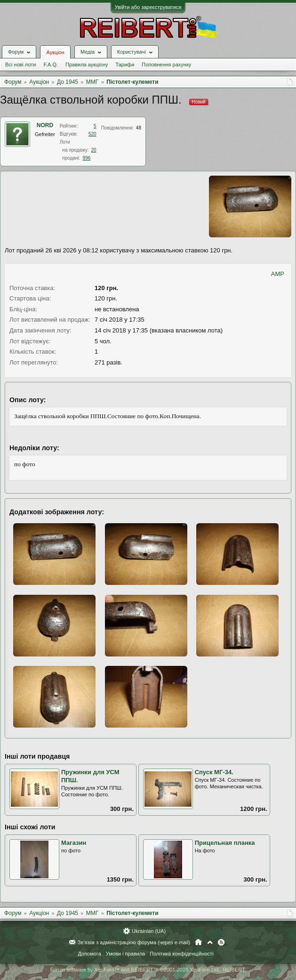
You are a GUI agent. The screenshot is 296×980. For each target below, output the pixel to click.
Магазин (74, 843)
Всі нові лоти (20, 65)
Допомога (89, 954)
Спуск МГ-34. (214, 772)
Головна (198, 942)
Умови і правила (125, 954)
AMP (278, 274)
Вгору (210, 942)
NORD (45, 125)
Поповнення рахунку (166, 65)
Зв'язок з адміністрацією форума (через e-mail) (134, 942)
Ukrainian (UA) (149, 931)
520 (92, 134)
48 (139, 128)
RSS (221, 942)
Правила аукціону (87, 65)
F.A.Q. (51, 65)
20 (94, 150)
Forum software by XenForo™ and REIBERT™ (148, 970)
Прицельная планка (225, 843)
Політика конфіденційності (181, 954)
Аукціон (55, 52)
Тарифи (125, 65)
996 (87, 158)
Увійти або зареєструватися (148, 7)
